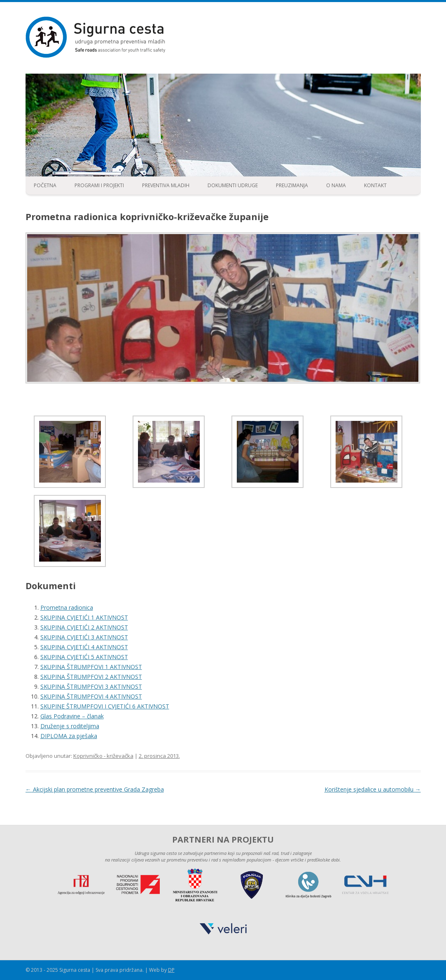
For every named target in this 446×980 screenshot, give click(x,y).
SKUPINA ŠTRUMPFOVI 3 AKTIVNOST (91, 686)
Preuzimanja (292, 185)
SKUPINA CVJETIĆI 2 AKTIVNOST (84, 627)
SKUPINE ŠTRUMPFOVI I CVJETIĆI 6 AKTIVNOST (105, 706)
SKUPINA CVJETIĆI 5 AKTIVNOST (84, 657)
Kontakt (375, 185)
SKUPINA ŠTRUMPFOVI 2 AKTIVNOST (91, 677)
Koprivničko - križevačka (103, 756)
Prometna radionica (67, 607)
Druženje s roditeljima (70, 726)
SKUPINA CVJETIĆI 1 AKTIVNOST (84, 617)
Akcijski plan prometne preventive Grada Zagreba (95, 789)
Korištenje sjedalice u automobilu (373, 789)
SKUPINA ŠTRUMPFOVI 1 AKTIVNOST (91, 667)
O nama (336, 185)
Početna (45, 185)
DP (171, 970)
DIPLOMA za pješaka (69, 736)
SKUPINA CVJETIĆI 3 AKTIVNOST (84, 637)
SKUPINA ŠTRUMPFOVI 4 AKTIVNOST (91, 696)
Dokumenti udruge (233, 185)
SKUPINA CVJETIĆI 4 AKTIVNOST (84, 647)
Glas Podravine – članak (72, 716)
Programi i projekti (99, 185)
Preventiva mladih (166, 185)
